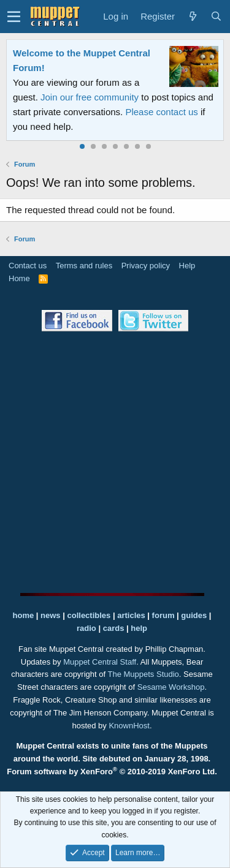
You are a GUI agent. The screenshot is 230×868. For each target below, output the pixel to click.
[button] (14, 17)
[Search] (216, 17)
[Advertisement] (115, 462)
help (139, 628)
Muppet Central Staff (100, 662)
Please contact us (161, 112)
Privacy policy (146, 266)
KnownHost (129, 726)
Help (187, 266)
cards (114, 628)
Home (19, 278)
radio (86, 628)
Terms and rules (84, 266)
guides (194, 615)
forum (163, 615)
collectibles (89, 615)
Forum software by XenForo (112, 772)
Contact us (28, 266)
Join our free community (90, 97)
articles (132, 615)
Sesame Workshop (171, 687)
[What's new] (193, 17)
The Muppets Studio (144, 674)
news (51, 615)
